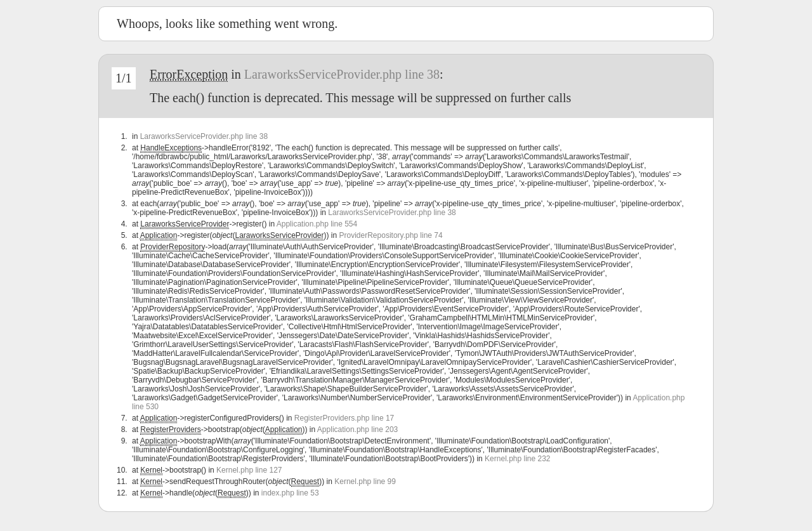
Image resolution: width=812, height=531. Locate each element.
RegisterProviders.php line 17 (344, 418)
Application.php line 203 (357, 429)
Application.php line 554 (317, 224)
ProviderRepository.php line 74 (391, 235)
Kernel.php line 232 (517, 459)
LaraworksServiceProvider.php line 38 (342, 74)
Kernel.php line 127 (249, 470)
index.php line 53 (290, 493)
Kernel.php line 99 (365, 482)
